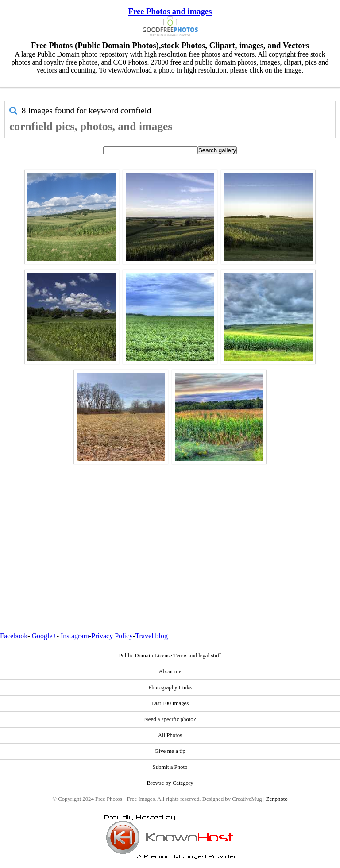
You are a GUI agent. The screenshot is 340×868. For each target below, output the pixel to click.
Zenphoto (277, 799)
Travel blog (151, 636)
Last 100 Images (170, 703)
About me (170, 671)
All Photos (170, 735)
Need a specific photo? (170, 719)
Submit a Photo (170, 767)
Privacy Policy (112, 636)
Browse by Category (170, 783)
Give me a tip (170, 751)
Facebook (14, 636)
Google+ (44, 636)
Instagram (75, 636)
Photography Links (170, 687)
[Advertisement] (170, 529)
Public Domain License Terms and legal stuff (170, 656)
